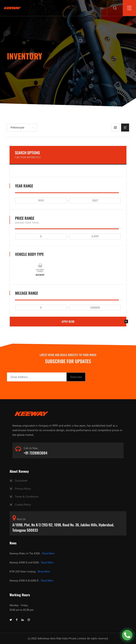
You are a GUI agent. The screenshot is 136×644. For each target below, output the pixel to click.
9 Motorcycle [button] (17, 127)
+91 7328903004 (36, 453)
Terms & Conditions (27, 497)
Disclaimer (21, 481)
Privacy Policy (23, 489)
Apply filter (94, 321)
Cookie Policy (23, 505)
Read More (48, 553)
